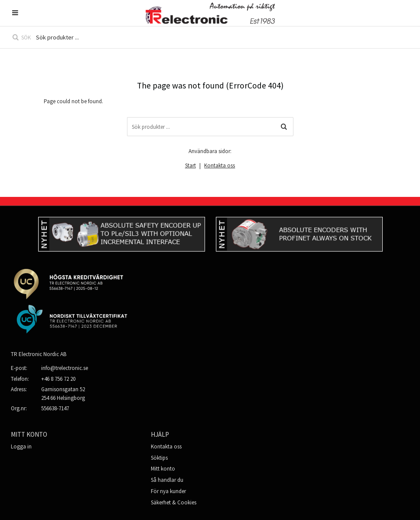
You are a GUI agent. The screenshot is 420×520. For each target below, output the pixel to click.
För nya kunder (168, 491)
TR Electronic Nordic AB (39, 354)
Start (190, 165)
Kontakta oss (220, 165)
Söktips (159, 458)
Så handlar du (167, 480)
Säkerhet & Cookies (174, 502)
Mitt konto (163, 469)
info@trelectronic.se (65, 368)
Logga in (21, 446)
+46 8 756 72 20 (58, 379)
